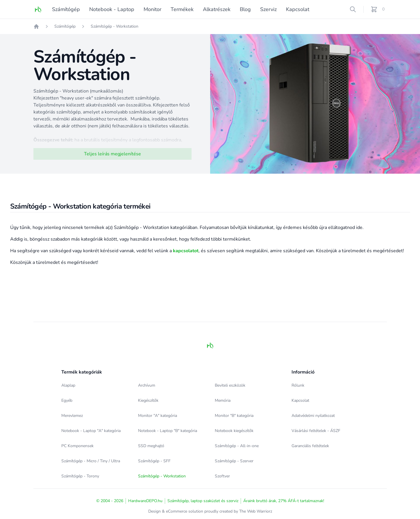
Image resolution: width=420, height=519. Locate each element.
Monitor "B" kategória (234, 416)
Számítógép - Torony (80, 476)
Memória (223, 400)
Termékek (182, 9)
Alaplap (68, 385)
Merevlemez (72, 416)
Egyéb (67, 400)
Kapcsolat (298, 9)
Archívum (147, 385)
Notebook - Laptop (112, 9)
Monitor (152, 9)
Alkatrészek (217, 9)
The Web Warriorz (256, 511)
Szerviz (268, 9)
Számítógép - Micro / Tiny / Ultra (91, 461)
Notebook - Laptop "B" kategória (168, 431)
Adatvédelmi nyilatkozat (313, 416)
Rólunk (298, 385)
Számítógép (66, 9)
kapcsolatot (186, 251)
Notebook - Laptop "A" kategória (91, 431)
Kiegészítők (148, 400)
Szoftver (222, 476)
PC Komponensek (77, 446)
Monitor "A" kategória (158, 416)
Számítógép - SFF (154, 461)
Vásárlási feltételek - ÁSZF (316, 431)
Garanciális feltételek (310, 446)
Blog (245, 9)
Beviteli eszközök (230, 385)
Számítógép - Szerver (234, 461)
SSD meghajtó (151, 446)
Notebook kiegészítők (234, 431)
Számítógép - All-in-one (237, 446)
